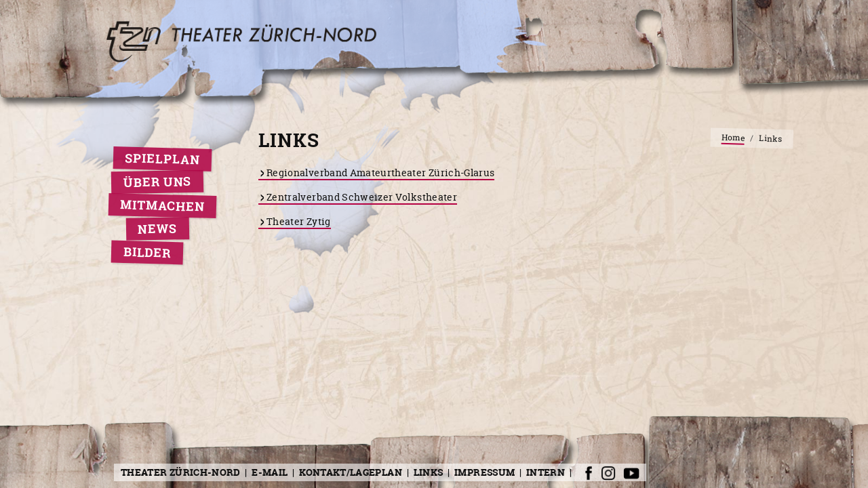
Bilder (147, 252)
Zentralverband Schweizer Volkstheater (362, 197)
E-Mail (270, 472)
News (157, 228)
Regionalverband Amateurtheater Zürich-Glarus (380, 172)
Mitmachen (162, 205)
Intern (546, 472)
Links (429, 472)
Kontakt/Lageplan (351, 472)
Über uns (158, 182)
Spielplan (162, 159)
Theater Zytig (299, 221)
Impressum (485, 472)
